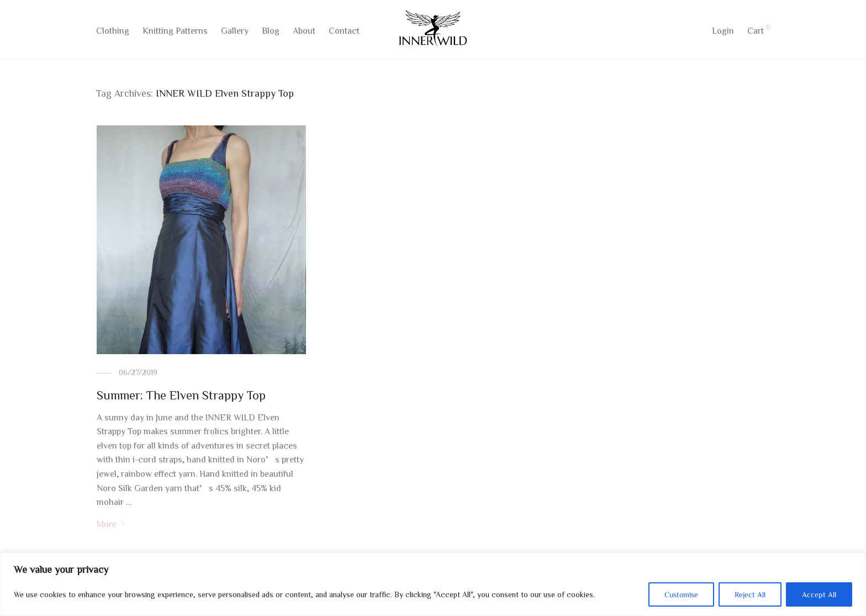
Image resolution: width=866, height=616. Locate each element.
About (304, 31)
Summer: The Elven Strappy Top (181, 395)
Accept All (819, 594)
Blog (271, 31)
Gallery (235, 31)
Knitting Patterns (175, 31)
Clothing (113, 31)
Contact (344, 31)
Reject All (750, 594)
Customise (681, 594)
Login (723, 31)
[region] (433, 584)
